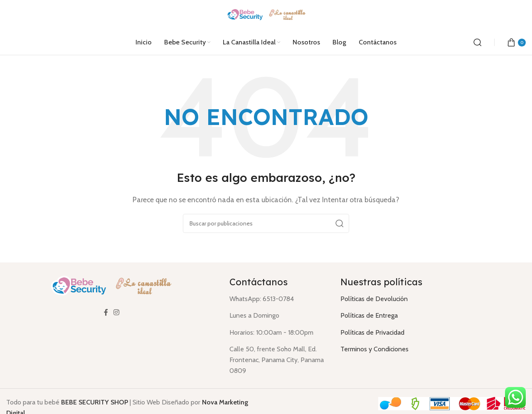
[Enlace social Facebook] (106, 313)
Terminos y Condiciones (374, 349)
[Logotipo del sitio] (266, 14)
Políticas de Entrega (369, 315)
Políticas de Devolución (374, 299)
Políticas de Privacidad (372, 332)
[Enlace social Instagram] (117, 313)
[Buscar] (478, 42)
